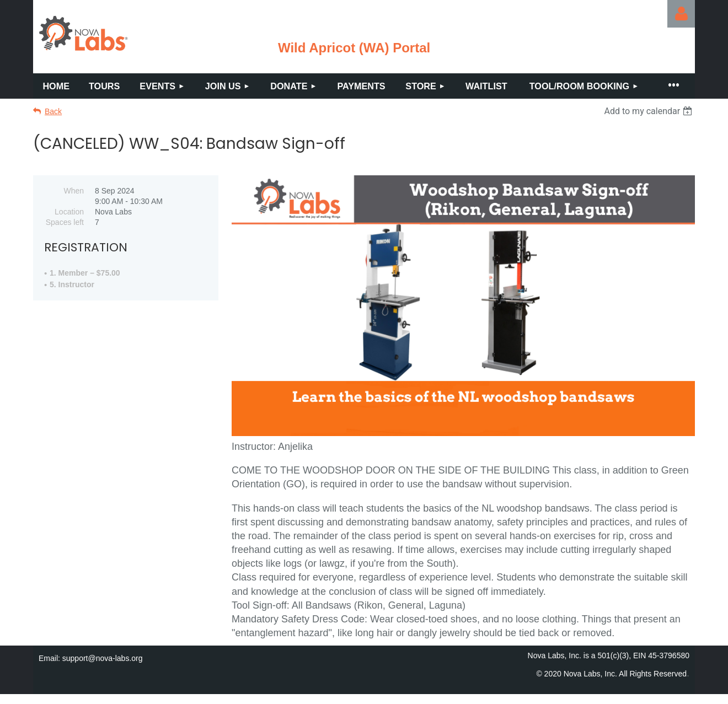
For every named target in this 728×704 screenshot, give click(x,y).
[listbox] (649, 111)
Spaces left (65, 222)
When (74, 191)
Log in (681, 14)
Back (53, 111)
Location (69, 212)
